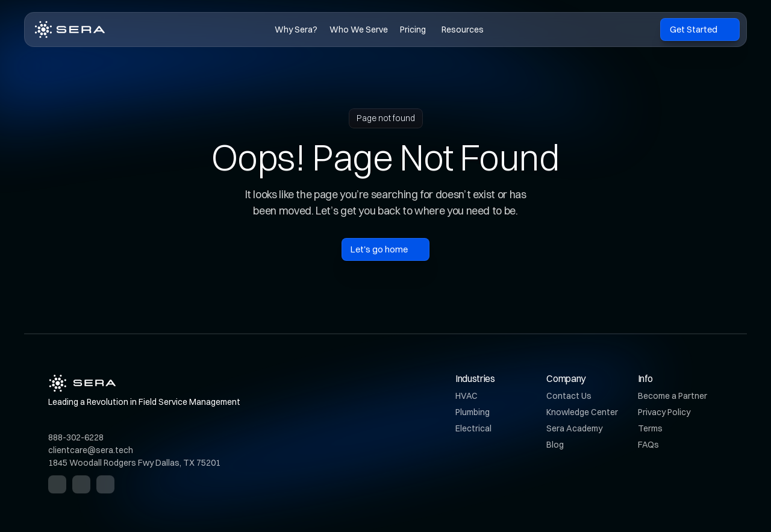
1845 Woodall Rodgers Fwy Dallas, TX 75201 (134, 463)
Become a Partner (673, 396)
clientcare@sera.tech (91, 450)
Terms (650, 428)
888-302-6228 (76, 437)
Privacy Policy (664, 412)
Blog (555, 445)
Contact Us (569, 396)
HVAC (467, 396)
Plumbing (473, 412)
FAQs (648, 445)
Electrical (473, 428)
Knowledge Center (582, 412)
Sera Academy (574, 428)
